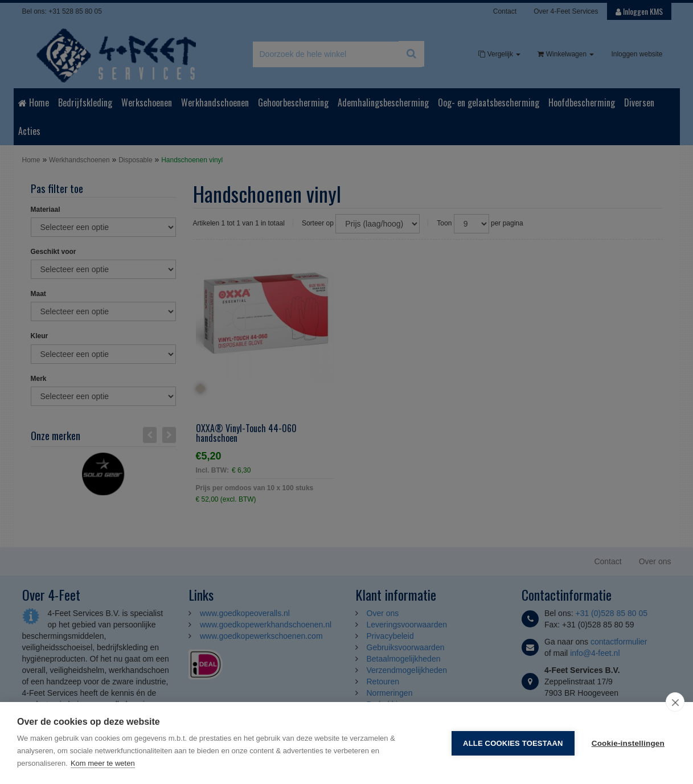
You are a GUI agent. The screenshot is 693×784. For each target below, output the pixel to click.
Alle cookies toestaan (513, 743)
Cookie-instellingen (628, 743)
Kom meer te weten (103, 763)
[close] (675, 702)
